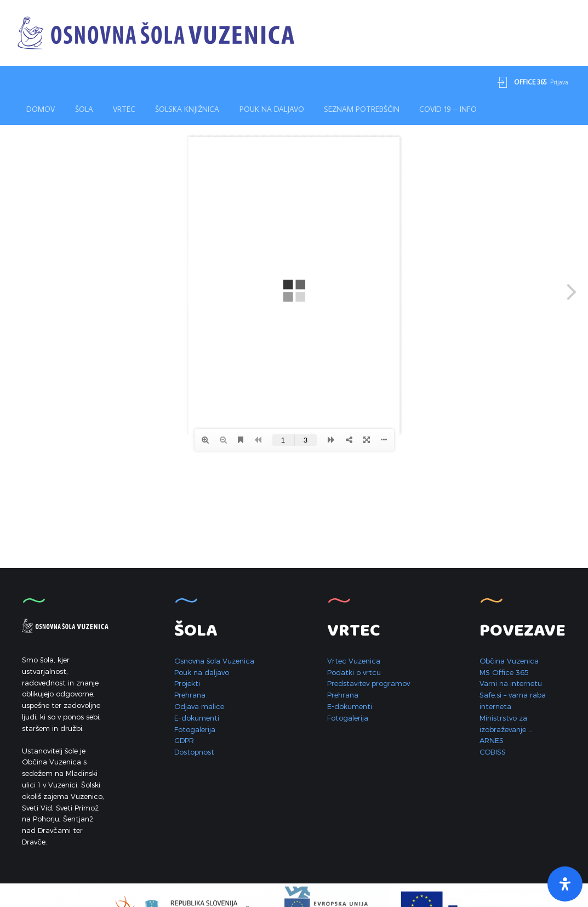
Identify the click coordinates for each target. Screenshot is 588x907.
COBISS (493, 752)
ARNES (492, 740)
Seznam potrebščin (362, 109)
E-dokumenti (197, 718)
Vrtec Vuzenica (354, 661)
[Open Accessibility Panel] (565, 884)
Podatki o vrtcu (354, 672)
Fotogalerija (195, 729)
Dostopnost (194, 752)
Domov (41, 109)
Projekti (187, 683)
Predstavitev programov (369, 683)
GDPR (184, 740)
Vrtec (124, 109)
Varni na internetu (511, 683)
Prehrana (190, 695)
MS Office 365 (504, 672)
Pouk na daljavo (272, 109)
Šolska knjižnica (187, 109)
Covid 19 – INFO (448, 109)
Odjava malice (199, 706)
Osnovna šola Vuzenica (214, 661)
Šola (84, 109)
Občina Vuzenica (509, 661)
